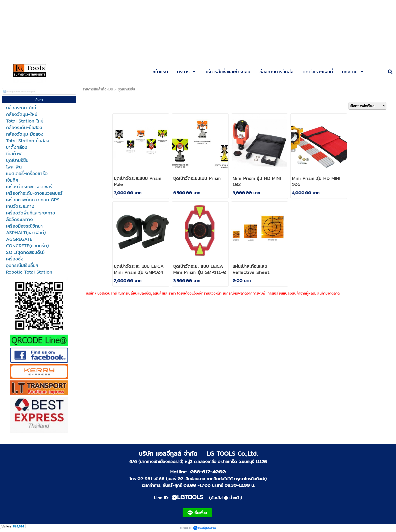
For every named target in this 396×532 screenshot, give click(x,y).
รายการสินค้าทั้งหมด (98, 89)
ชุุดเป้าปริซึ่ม (126, 89)
